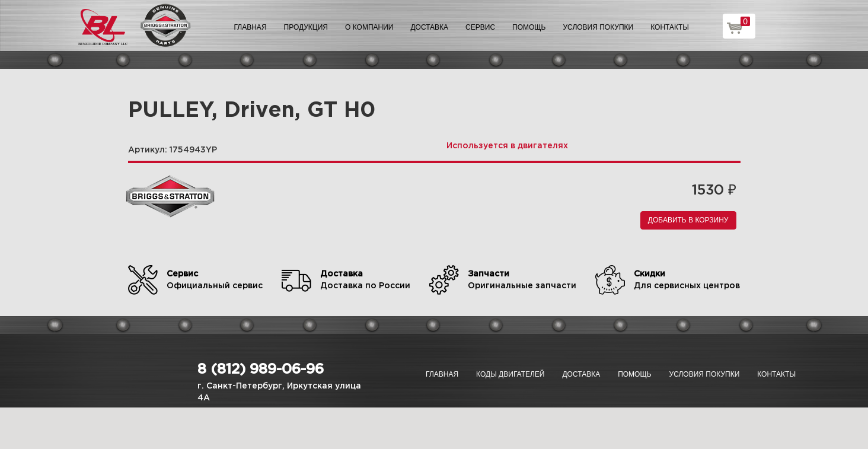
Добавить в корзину (688, 220)
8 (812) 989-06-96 (261, 370)
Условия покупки (599, 27)
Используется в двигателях (507, 146)
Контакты (670, 27)
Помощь (529, 27)
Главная (250, 27)
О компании (369, 27)
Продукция (306, 27)
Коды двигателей (510, 374)
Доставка (429, 27)
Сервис (480, 27)
